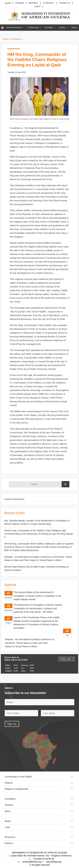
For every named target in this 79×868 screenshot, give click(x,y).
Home (6, 39)
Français (20, 3)
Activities (16, 39)
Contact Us (65, 3)
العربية (8, 3)
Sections (62, 28)
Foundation (49, 28)
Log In (37, 6)
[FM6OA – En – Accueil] (2, 28)
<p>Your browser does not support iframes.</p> (39, 666)
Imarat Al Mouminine (14, 28)
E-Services (49, 3)
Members (33, 3)
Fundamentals (33, 28)
